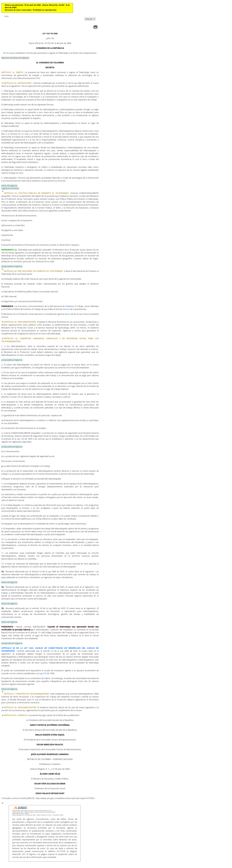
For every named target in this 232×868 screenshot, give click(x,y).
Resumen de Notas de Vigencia (15, 58)
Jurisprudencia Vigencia (12, 266)
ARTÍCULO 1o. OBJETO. (13, 72)
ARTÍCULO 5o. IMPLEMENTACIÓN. (20, 322)
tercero (66, 309)
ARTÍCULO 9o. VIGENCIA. (16, 715)
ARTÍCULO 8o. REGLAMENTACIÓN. (20, 707)
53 (52, 651)
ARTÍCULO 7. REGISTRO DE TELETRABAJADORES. (27, 694)
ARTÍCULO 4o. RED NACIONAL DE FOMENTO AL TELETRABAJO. (34, 271)
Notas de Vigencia (9, 186)
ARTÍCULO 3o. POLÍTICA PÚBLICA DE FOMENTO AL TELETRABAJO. (36, 193)
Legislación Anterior (10, 188)
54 (41, 572)
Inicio (7, 16)
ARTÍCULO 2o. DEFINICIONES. (18, 83)
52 (67, 83)
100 (22, 439)
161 (40, 633)
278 (45, 673)
